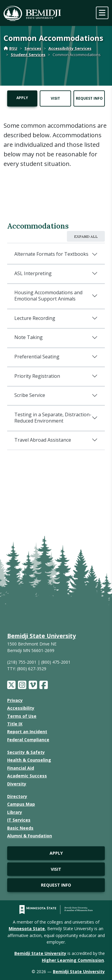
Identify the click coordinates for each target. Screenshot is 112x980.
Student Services (28, 55)
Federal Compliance (28, 740)
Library (15, 812)
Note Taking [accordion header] (29, 337)
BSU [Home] (10, 48)
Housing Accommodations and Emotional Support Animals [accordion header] (48, 296)
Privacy (15, 700)
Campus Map (21, 804)
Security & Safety (26, 752)
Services (33, 48)
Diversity (17, 784)
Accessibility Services (70, 48)
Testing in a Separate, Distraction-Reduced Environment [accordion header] (53, 418)
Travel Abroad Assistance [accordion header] (43, 440)
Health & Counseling (29, 760)
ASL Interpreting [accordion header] (33, 273)
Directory (17, 796)
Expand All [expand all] (86, 236)
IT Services (19, 820)
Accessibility (21, 708)
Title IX (15, 724)
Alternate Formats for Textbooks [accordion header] (51, 254)
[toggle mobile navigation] (102, 13)
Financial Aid (21, 768)
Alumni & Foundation (30, 836)
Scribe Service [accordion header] (30, 395)
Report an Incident (27, 732)
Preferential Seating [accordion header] (37, 357)
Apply (22, 98)
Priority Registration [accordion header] (37, 376)
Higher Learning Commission (73, 960)
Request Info (89, 98)
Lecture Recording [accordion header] (35, 318)
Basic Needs (20, 828)
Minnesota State (27, 929)
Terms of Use (22, 716)
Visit (55, 98)
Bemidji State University (42, 636)
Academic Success (27, 776)
